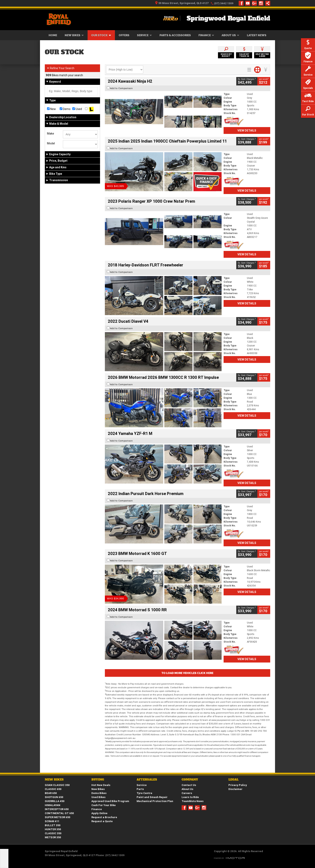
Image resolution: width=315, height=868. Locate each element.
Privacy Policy (238, 785)
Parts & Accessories (175, 35)
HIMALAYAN (53, 805)
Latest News (257, 35)
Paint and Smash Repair (152, 797)
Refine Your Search (61, 68)
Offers (124, 35)
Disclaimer (235, 789)
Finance (206, 35)
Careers (187, 793)
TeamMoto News (193, 801)
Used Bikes (98, 797)
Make (51, 134)
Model (51, 143)
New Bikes (74, 35)
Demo (65, 109)
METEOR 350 (53, 837)
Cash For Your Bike (104, 805)
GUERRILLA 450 (55, 801)
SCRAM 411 (52, 821)
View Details (247, 130)
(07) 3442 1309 (224, 3)
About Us (230, 35)
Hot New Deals (101, 785)
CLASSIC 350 (53, 833)
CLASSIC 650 (53, 789)
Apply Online (99, 813)
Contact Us (189, 785)
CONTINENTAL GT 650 (59, 813)
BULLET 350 (53, 825)
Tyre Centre (144, 793)
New (51, 109)
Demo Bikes (99, 793)
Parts (140, 789)
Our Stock (101, 35)
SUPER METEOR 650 (58, 817)
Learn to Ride (190, 797)
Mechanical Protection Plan (155, 801)
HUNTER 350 (53, 829)
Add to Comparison (121, 88)
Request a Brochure (104, 817)
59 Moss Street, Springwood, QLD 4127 (182, 3)
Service (144, 35)
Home (53, 35)
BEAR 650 (51, 793)
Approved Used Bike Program (110, 801)
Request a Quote (102, 821)
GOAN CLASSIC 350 (57, 785)
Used (77, 109)
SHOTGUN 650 (54, 797)
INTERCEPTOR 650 (57, 809)
